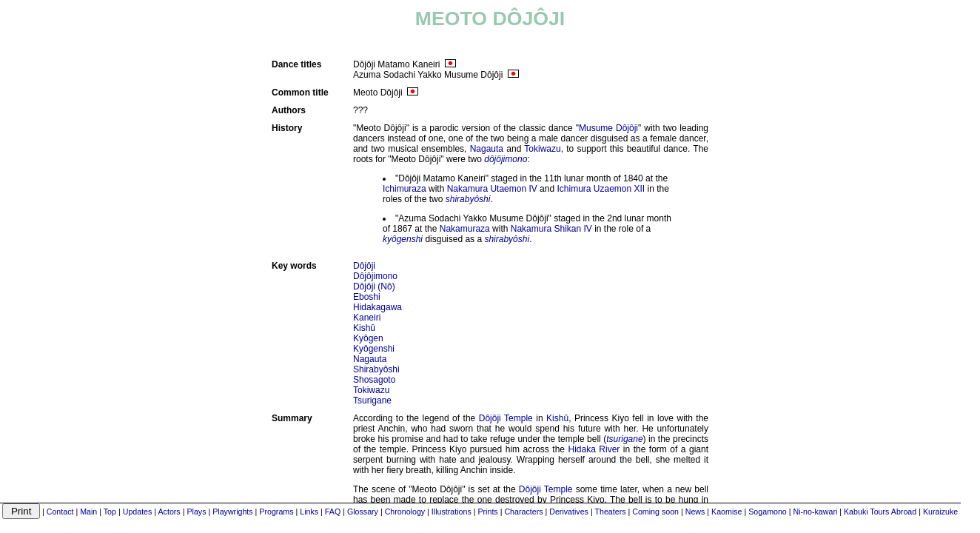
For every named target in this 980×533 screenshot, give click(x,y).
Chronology (405, 512)
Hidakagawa (377, 307)
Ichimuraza (405, 189)
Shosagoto (374, 380)
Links (309, 512)
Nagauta (487, 149)
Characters (523, 512)
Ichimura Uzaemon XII (601, 189)
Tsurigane (372, 400)
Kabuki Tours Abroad (880, 512)
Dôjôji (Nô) (374, 286)
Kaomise (726, 512)
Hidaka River (594, 449)
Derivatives (569, 512)
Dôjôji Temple (506, 418)
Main (88, 512)
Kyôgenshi (374, 349)
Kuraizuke (940, 512)
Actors (170, 512)
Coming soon (655, 512)
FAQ (333, 512)
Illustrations (452, 512)
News (695, 512)
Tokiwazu (542, 149)
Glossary (363, 512)
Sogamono (768, 512)
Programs (276, 512)
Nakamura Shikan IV (551, 229)
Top (110, 512)
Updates (138, 512)
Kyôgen (368, 338)
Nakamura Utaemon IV (492, 189)
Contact (60, 512)
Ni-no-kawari (816, 512)
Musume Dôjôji (608, 128)
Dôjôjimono (375, 276)
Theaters (610, 512)
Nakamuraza (465, 229)
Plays (196, 512)
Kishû (364, 328)
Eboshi (367, 297)
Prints (487, 512)
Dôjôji (364, 266)
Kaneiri (367, 318)
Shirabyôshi (376, 369)
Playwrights (232, 512)
